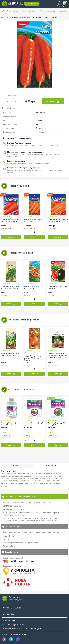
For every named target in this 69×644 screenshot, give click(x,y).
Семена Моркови (28, 11)
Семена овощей (13, 11)
